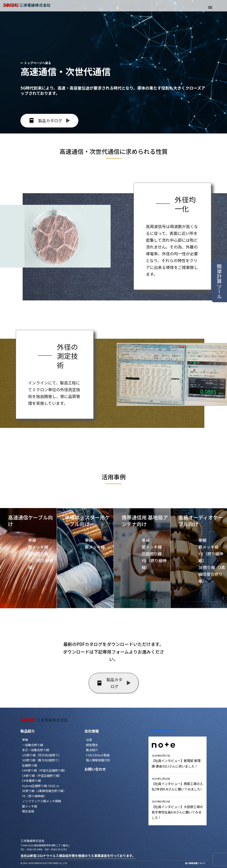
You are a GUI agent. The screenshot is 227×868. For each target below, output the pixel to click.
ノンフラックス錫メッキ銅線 (42, 801)
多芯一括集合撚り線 (36, 750)
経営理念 (92, 745)
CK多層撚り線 (31, 781)
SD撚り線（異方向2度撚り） (41, 760)
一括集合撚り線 (33, 745)
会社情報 (92, 731)
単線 (25, 740)
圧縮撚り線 (30, 765)
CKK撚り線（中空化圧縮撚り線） (44, 770)
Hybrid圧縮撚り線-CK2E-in (41, 786)
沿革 (89, 740)
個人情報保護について (195, 863)
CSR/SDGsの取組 (98, 755)
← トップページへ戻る (36, 63)
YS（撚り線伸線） (34, 796)
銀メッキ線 (30, 806)
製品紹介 (28, 731)
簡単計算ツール (219, 281)
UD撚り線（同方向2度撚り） (42, 755)
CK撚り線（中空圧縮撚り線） (42, 776)
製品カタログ (114, 683)
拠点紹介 (92, 750)
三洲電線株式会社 (161, 731)
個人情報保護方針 (98, 760)
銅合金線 (28, 811)
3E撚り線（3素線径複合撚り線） (44, 791)
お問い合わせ (95, 769)
